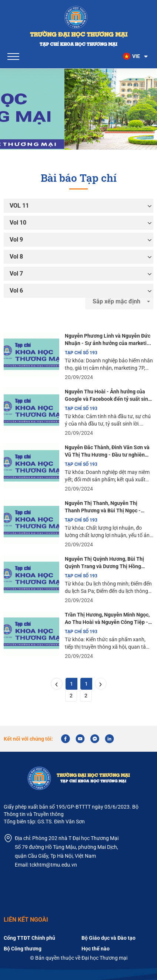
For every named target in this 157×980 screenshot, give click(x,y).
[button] (136, 57)
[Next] (101, 684)
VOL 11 (19, 206)
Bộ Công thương (23, 949)
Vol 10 (18, 223)
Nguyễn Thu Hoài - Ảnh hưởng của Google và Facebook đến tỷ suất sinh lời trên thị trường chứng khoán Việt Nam (108, 396)
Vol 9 (16, 240)
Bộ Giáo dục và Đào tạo (108, 938)
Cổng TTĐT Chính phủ (29, 938)
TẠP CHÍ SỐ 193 (81, 353)
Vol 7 (16, 274)
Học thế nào (96, 949)
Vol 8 (16, 257)
